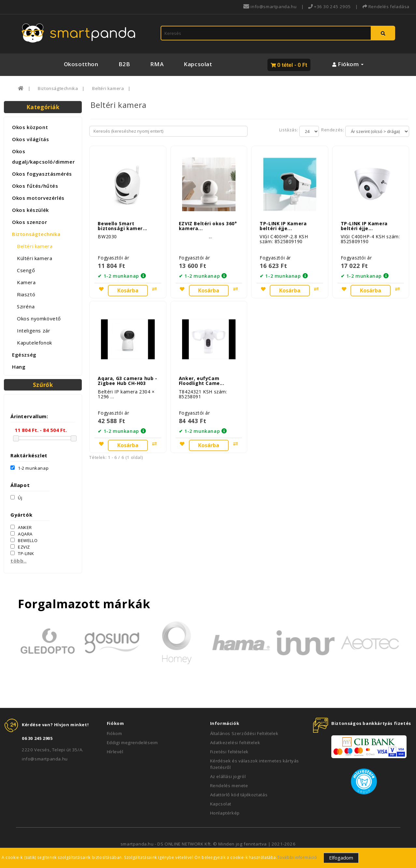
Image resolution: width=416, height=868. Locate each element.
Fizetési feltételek (229, 752)
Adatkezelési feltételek (235, 743)
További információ (297, 857)
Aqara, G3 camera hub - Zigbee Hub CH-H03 (127, 378)
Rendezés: (332, 130)
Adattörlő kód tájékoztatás (239, 795)
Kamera (26, 282)
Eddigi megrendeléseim (132, 743)
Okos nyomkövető (39, 318)
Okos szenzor (29, 222)
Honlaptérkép (225, 813)
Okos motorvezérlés (38, 198)
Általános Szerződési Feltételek (244, 733)
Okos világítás (30, 139)
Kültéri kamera (35, 258)
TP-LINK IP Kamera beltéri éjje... (283, 225)
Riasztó (26, 294)
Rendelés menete (229, 786)
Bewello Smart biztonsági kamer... (122, 225)
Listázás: (289, 130)
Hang (19, 367)
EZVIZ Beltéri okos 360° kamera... (208, 225)
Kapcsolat (198, 64)
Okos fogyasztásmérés (42, 174)
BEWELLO (24, 540)
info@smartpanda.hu (45, 759)
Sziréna (26, 306)
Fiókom (115, 733)
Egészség (24, 355)
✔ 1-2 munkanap (118, 275)
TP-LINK (22, 553)
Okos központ (30, 127)
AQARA (22, 534)
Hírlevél (115, 752)
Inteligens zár (34, 331)
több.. (19, 561)
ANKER (21, 527)
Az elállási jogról (228, 776)
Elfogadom (341, 858)
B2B (124, 64)
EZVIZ (20, 547)
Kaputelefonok (35, 343)
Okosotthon (81, 64)
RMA (157, 64)
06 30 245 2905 (37, 738)
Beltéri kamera (108, 88)
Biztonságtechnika (58, 88)
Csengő (26, 270)
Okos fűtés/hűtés (35, 186)
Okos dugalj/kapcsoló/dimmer (43, 156)
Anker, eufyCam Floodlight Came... (202, 378)
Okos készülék (30, 210)
